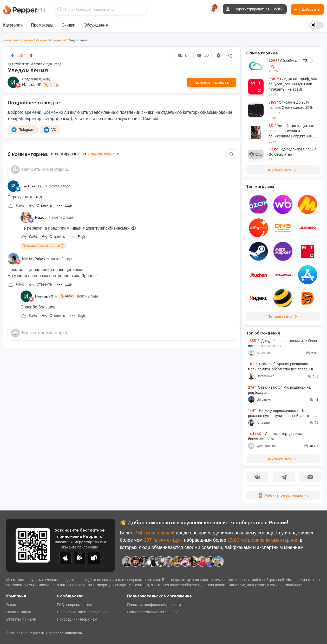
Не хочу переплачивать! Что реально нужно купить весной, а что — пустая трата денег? (281, 413)
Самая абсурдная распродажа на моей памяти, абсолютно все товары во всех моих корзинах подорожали (282, 367)
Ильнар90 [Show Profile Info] (44, 296)
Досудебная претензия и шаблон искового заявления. (282, 343)
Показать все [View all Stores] (283, 317)
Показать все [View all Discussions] (282, 459)
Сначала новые (104, 154)
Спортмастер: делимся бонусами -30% (276, 436)
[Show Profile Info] (13, 186)
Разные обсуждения (50, 40)
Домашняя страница (18, 40)
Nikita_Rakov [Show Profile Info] (34, 259)
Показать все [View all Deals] (282, 170)
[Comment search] (231, 154)
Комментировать (212, 82)
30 (202, 55)
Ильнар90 (32, 85)
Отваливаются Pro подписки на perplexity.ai (279, 390)
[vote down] (12, 55)
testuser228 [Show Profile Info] (33, 186)
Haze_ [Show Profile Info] (41, 217)
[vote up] (31, 55)
